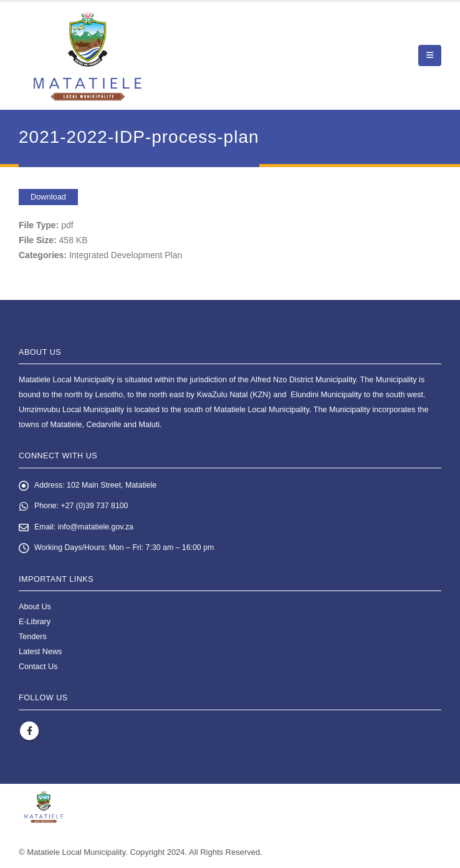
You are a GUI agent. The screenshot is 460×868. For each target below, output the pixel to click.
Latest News (40, 653)
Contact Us (38, 668)
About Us (35, 609)
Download (48, 197)
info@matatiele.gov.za (97, 528)
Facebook (29, 732)
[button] (430, 55)
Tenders (33, 639)
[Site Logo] (88, 56)
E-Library (35, 624)
